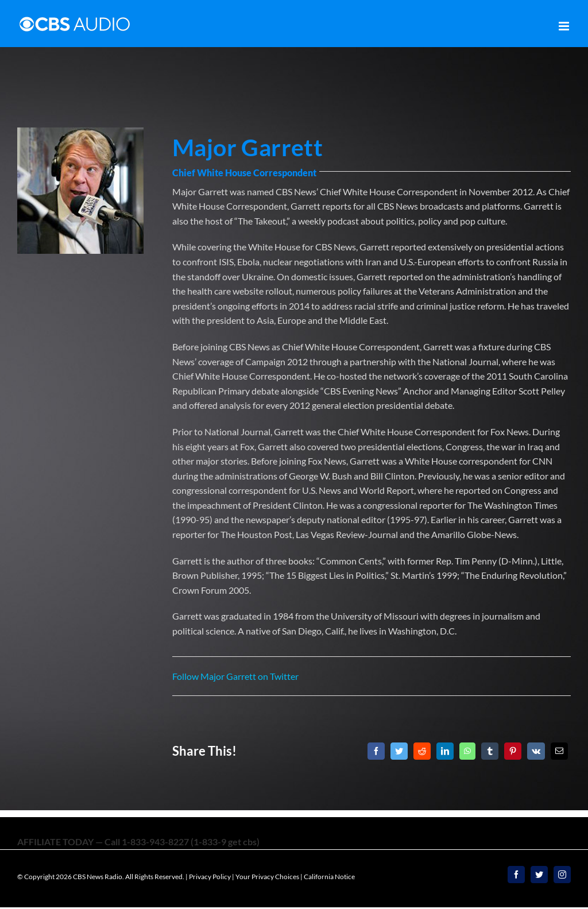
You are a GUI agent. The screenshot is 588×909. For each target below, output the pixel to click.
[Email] (559, 751)
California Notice (329, 877)
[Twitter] (399, 751)
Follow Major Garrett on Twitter (235, 676)
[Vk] (536, 751)
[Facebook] (376, 751)
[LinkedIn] (445, 751)
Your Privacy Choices (267, 877)
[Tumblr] (490, 751)
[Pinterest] (513, 751)
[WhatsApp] (467, 751)
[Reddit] (422, 751)
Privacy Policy (210, 877)
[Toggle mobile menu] (565, 26)
